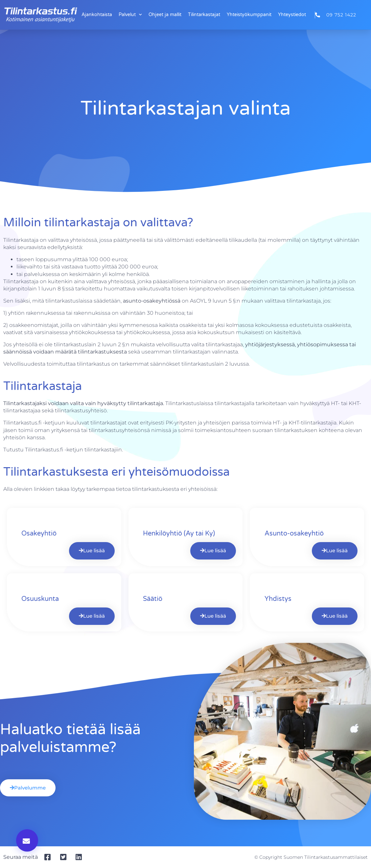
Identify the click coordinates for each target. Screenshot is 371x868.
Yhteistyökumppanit (249, 15)
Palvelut (130, 15)
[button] (27, 840)
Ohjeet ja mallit (165, 15)
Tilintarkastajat (204, 15)
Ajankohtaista (97, 15)
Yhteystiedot (292, 15)
